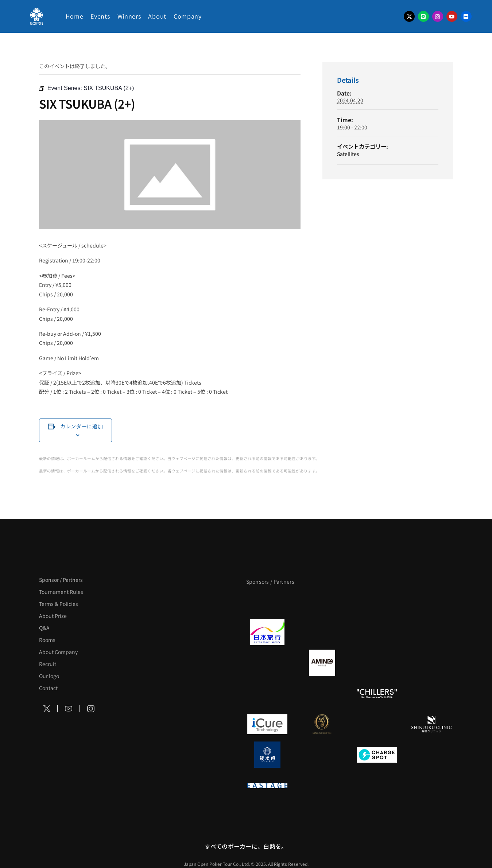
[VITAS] (322, 663)
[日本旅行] (267, 632)
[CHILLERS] (377, 693)
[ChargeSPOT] (377, 755)
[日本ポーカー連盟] (322, 785)
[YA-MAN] (431, 663)
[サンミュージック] (377, 602)
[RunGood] (322, 693)
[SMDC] (431, 755)
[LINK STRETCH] (322, 724)
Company (188, 16)
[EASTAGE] (267, 785)
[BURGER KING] (267, 663)
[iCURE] (267, 724)
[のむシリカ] (267, 693)
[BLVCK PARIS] (322, 602)
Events (100, 16)
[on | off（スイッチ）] (431, 693)
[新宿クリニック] (431, 724)
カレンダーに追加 (82, 426)
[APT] (267, 602)
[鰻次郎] (267, 755)
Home (75, 16)
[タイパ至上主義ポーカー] (431, 602)
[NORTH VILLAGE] (322, 755)
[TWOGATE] (377, 632)
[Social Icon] (47, 709)
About (157, 16)
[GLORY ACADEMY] (322, 632)
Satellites (348, 154)
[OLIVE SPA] (377, 724)
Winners (129, 16)
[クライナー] (377, 663)
